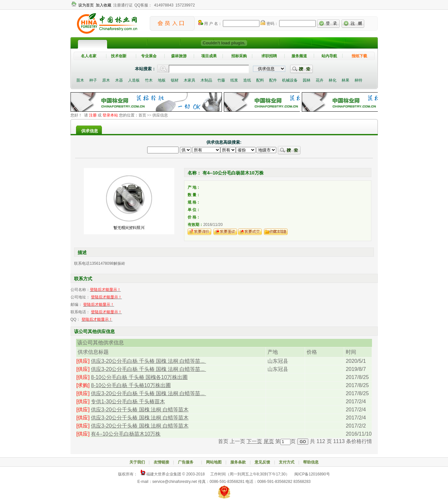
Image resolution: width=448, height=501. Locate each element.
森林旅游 (179, 56)
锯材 (175, 80)
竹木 (149, 80)
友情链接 (161, 462)
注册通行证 (123, 5)
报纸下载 (359, 56)
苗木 (80, 80)
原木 (106, 80)
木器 (119, 80)
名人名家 (89, 56)
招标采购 (239, 56)
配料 (260, 80)
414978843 (164, 5)
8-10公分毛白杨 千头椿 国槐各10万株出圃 (139, 377)
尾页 (269, 441)
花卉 (320, 80)
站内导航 (329, 56)
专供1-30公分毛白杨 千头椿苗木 (128, 401)
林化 (333, 80)
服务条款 (238, 462)
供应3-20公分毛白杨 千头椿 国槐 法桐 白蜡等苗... (148, 361)
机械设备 (290, 80)
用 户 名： (210, 24)
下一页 (254, 441)
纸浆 (234, 80)
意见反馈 (262, 462)
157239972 (185, 5)
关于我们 (137, 462)
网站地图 (214, 462)
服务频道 (299, 56)
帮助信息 (311, 462)
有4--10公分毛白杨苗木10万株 (126, 434)
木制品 (206, 80)
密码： (269, 24)
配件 (273, 80)
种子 (93, 80)
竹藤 (221, 80)
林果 (345, 80)
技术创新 (119, 56)
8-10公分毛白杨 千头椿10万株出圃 (131, 385)
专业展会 (149, 56)
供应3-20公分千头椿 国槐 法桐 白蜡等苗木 (140, 410)
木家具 (190, 80)
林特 (358, 80)
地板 (162, 80)
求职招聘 (269, 56)
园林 (307, 80)
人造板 (134, 80)
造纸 (247, 80)
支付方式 (287, 462)
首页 (142, 115)
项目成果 (209, 56)
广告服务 (188, 462)
